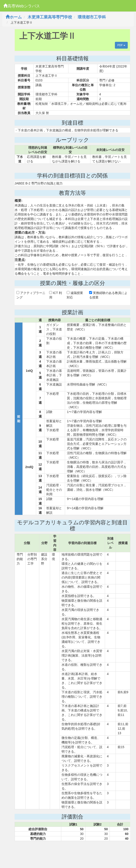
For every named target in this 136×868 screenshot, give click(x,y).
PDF (121, 45)
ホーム (14, 17)
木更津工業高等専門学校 (50, 17)
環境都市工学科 (92, 17)
